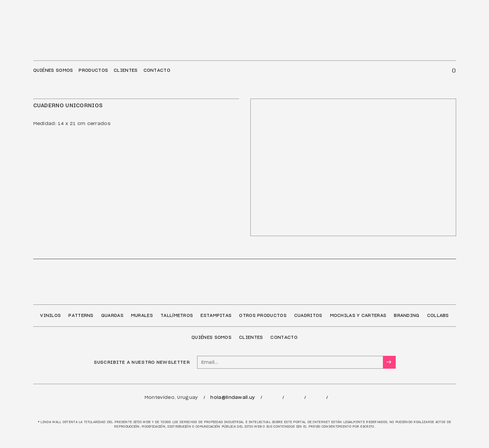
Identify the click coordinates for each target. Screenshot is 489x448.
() (454, 70)
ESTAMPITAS (216, 315)
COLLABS (438, 315)
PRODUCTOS (93, 70)
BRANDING (406, 315)
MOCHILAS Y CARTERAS (358, 315)
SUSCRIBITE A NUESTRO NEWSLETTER (142, 362)
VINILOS (50, 315)
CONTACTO (157, 70)
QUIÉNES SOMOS (53, 70)
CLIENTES (126, 70)
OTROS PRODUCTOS (263, 315)
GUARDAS (112, 315)
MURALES (142, 315)
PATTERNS (81, 315)
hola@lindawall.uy (233, 397)
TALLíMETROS (177, 315)
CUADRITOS (308, 315)
